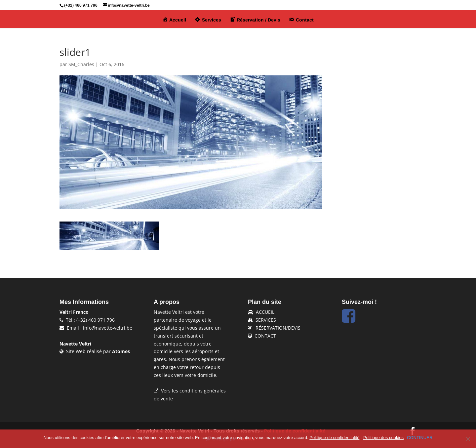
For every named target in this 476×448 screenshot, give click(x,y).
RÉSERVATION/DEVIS (278, 328)
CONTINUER (420, 438)
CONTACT (265, 336)
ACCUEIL (265, 312)
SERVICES (266, 320)
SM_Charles (81, 64)
